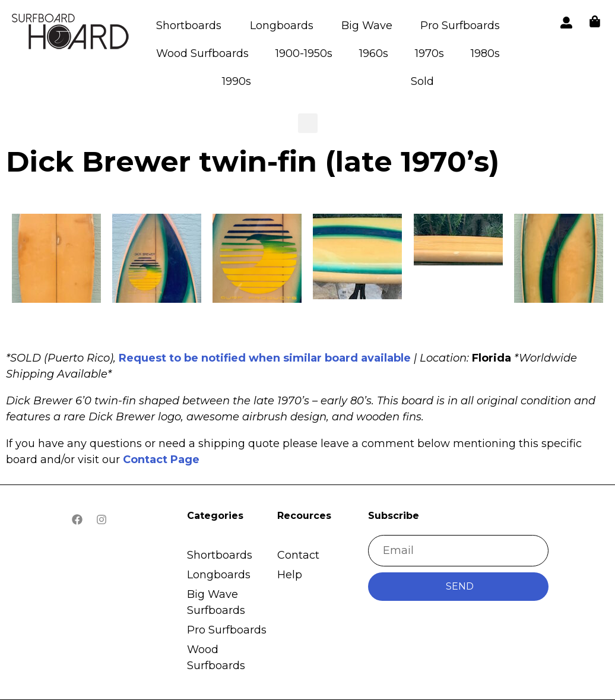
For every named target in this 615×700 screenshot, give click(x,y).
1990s (237, 81)
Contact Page (161, 460)
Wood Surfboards (202, 53)
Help (290, 575)
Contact (298, 555)
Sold (422, 81)
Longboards (282, 26)
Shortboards (189, 26)
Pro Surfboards (460, 26)
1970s (429, 53)
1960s (374, 53)
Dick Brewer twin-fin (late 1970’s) (253, 161)
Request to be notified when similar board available (265, 358)
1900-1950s (304, 53)
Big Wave (367, 26)
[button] (71, 34)
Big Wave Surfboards (216, 602)
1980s (485, 53)
